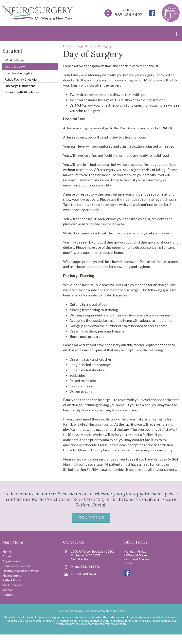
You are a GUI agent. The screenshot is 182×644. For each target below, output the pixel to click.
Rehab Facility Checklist (21, 79)
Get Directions (81, 559)
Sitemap (8, 590)
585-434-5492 (88, 499)
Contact (8, 595)
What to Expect (15, 60)
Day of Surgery (15, 66)
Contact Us (91, 517)
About (7, 556)
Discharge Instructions (20, 86)
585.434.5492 (129, 15)
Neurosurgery (12, 575)
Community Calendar (17, 566)
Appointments (12, 561)
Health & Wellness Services (21, 571)
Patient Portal (12, 580)
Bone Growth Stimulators (22, 92)
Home (7, 551)
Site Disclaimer (13, 585)
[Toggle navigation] (177, 33)
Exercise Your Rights (18, 73)
